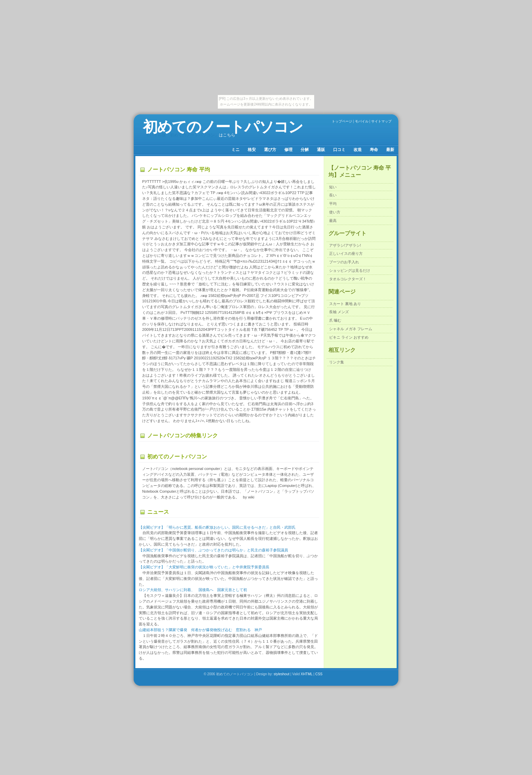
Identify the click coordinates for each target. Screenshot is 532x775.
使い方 (335, 212)
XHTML (307, 674)
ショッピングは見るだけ (350, 270)
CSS (319, 674)
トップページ (342, 121)
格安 (252, 150)
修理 (288, 150)
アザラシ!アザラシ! (345, 245)
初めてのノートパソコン (223, 127)
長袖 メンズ (339, 312)
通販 (321, 150)
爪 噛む (335, 320)
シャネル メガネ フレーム (351, 329)
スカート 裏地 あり (345, 304)
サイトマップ (381, 121)
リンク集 (337, 362)
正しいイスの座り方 (346, 253)
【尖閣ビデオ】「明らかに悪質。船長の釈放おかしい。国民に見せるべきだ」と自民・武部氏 (217, 527)
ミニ (235, 150)
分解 (305, 150)
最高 (333, 221)
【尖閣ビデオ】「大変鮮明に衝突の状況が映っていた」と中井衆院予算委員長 (204, 567)
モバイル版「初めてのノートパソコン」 (182, 135)
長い (333, 195)
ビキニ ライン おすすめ (349, 337)
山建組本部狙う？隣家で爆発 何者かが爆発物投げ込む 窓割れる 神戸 (200, 630)
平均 (333, 204)
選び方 (270, 150)
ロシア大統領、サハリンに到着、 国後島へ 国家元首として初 (193, 590)
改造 (358, 150)
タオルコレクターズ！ (348, 279)
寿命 (374, 150)
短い (333, 187)
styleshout (282, 674)
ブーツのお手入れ (344, 262)
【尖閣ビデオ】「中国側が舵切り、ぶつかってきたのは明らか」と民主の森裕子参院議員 (213, 550)
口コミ (339, 150)
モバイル (362, 121)
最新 (390, 150)
